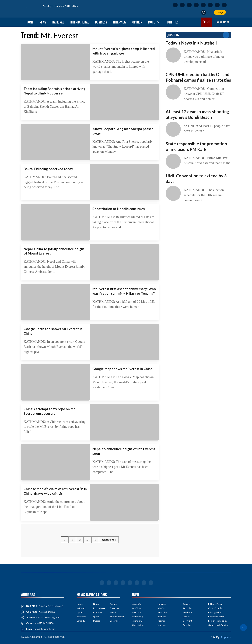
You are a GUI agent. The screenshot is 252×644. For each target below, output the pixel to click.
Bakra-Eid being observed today (48, 169)
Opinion (137, 22)
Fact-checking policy (218, 621)
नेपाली (207, 22)
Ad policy (187, 625)
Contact (187, 604)
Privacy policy (215, 612)
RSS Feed (162, 617)
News (43, 22)
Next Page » (109, 540)
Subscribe (162, 612)
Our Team (137, 608)
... (87, 540)
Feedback (187, 612)
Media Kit (137, 612)
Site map (161, 621)
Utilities (173, 22)
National (58, 22)
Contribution (138, 625)
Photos (97, 621)
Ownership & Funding (218, 625)
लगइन (220, 12)
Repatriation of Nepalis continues (119, 209)
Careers (187, 617)
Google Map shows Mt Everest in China (122, 369)
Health (113, 612)
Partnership (138, 617)
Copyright (187, 621)
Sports (96, 617)
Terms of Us (138, 621)
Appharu (226, 637)
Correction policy (216, 617)
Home (30, 22)
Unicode (162, 625)
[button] (204, 12)
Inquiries (162, 604)
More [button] (155, 22)
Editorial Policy (215, 604)
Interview (120, 22)
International (80, 22)
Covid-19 (81, 621)
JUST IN (174, 35)
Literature (115, 621)
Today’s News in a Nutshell (191, 43)
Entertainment (115, 617)
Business (101, 22)
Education (81, 617)
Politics (113, 604)
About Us (136, 604)
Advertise (188, 608)
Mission (161, 608)
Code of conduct (216, 608)
